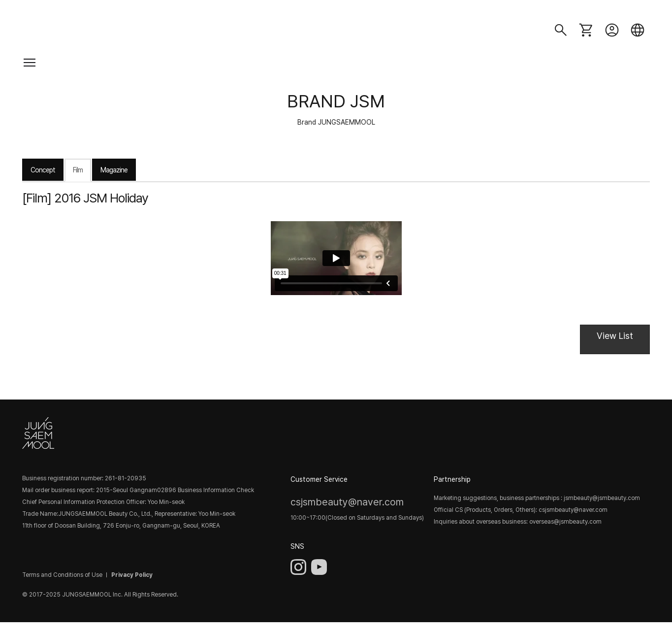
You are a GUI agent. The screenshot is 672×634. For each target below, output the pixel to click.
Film (78, 170)
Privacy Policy (132, 575)
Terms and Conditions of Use (62, 575)
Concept (43, 170)
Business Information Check (216, 490)
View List (615, 336)
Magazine (114, 170)
